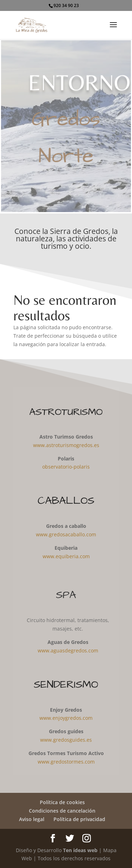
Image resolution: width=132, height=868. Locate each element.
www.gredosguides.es (66, 740)
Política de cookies (62, 802)
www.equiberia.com (66, 556)
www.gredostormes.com (66, 762)
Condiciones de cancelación (62, 811)
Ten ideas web (80, 850)
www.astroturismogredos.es (66, 445)
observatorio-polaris (66, 467)
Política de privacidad (79, 819)
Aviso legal (32, 819)
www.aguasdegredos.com (68, 650)
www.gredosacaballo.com (66, 534)
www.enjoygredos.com (66, 718)
